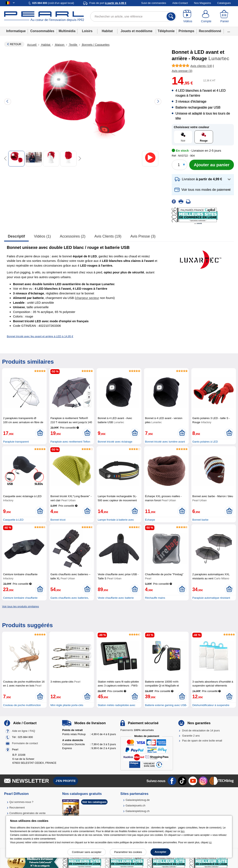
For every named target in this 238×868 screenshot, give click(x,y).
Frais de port (108, 3)
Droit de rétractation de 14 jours (201, 730)
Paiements (137, 730)
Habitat (107, 31)
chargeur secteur (87, 298)
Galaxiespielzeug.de (138, 800)
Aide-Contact (180, 3)
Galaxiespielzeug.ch (137, 811)
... (229, 31)
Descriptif (16, 236)
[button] (203, 179)
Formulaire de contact (25, 743)
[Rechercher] (171, 16)
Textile (73, 45)
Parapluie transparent (16, 442)
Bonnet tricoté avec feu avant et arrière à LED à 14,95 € (40, 336)
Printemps (186, 31)
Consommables (42, 31)
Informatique (16, 31)
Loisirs (87, 31)
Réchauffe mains (155, 598)
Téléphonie (166, 31)
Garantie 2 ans (191, 736)
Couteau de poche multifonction (22, 705)
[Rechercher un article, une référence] (133, 16)
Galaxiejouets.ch (135, 805)
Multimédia (67, 31)
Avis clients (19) (108, 236)
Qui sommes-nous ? (21, 802)
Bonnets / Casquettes (95, 45)
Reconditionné (210, 31)
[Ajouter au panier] (212, 165)
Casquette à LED (13, 520)
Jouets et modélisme (136, 31)
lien (183, 831)
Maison (60, 45)
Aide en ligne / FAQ (24, 731)
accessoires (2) (73, 236)
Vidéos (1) (43, 236)
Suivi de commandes (154, 3)
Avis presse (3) (143, 236)
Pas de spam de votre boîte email (202, 741)
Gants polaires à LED (205, 442)
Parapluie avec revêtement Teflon (70, 442)
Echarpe (150, 520)
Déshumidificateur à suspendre (211, 705)
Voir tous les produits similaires (20, 606)
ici (210, 842)
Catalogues (224, 3)
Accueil (32, 45)
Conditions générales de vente (27, 813)
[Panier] (225, 16)
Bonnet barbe (200, 520)
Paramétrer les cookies (128, 852)
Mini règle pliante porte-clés (67, 705)
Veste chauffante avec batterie (116, 598)
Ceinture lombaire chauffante (20, 598)
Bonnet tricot (58, 520)
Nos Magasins (202, 3)
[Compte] (206, 16)
